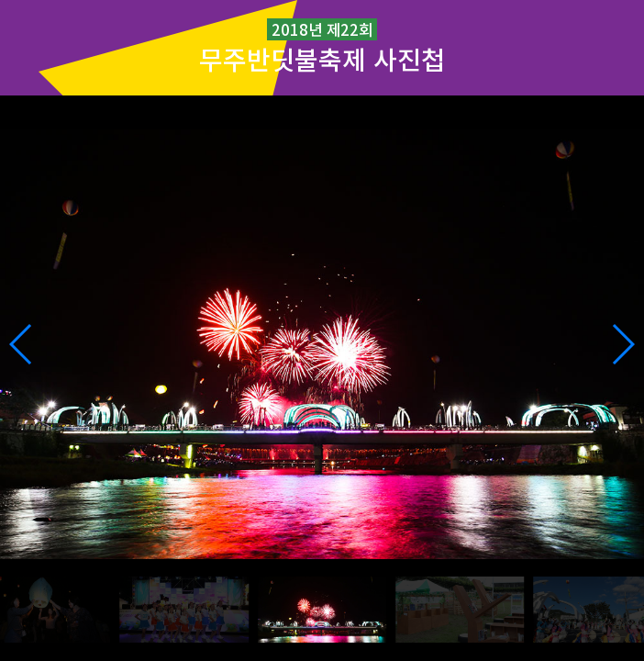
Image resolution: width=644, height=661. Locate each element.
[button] (622, 344)
